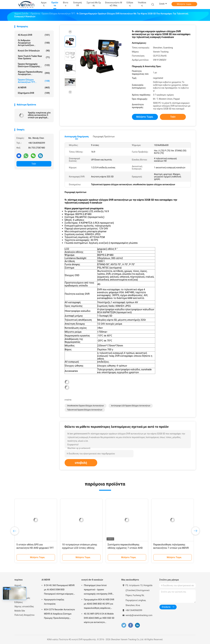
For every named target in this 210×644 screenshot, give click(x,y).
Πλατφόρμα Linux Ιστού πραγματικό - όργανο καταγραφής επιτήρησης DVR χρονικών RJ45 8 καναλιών (98, 590)
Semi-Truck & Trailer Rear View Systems (34, 57)
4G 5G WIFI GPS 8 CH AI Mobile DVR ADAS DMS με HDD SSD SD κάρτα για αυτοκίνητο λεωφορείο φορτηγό (99, 618)
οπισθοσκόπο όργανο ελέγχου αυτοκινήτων (86, 406)
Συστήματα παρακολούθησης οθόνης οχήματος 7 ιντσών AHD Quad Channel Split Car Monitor (125, 548)
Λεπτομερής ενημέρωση (77, 137)
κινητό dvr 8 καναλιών (34, 51)
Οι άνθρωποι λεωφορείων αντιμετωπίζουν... (34, 43)
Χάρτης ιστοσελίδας (24, 607)
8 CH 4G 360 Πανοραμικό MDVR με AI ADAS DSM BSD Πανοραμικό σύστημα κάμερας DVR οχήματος (59, 590)
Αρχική (18, 585)
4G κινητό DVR (34, 35)
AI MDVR (34, 88)
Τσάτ (34, 164)
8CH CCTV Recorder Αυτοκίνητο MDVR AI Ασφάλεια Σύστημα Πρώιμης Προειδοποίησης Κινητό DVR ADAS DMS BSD (60, 614)
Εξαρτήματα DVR (34, 93)
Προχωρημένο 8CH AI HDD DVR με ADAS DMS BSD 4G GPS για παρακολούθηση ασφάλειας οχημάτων (99, 604)
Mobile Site (20, 611)
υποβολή (81, 463)
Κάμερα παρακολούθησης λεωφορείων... (34, 73)
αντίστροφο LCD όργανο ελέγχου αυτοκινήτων (131, 406)
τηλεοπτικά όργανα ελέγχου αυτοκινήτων (85, 410)
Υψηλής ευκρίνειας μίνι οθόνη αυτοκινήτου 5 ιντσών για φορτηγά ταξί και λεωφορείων (39, 115)
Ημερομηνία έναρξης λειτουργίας (54, 602)
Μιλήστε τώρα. (184, 4)
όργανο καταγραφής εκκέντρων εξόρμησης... (34, 65)
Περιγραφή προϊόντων (104, 137)
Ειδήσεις (19, 602)
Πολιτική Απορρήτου (25, 615)
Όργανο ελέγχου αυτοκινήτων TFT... (34, 81)
